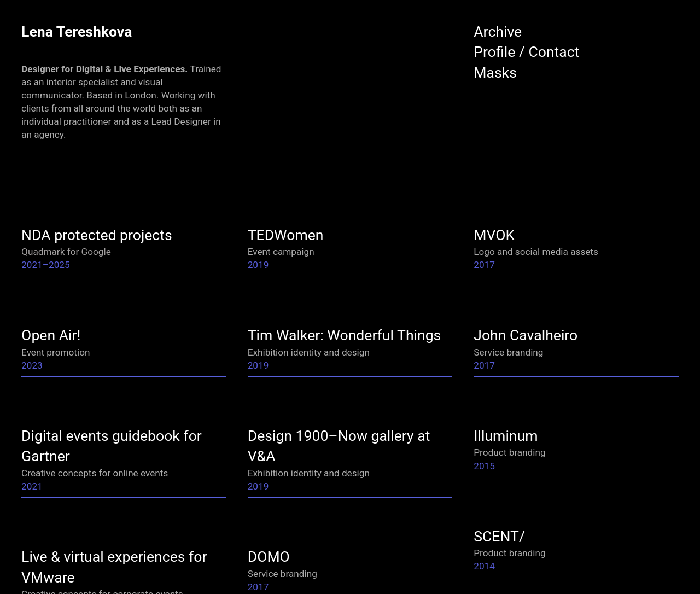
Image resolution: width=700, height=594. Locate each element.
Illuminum (506, 436)
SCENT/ (499, 536)
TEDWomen (286, 235)
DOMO (269, 557)
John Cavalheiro (526, 335)
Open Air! (51, 335)
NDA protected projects (97, 235)
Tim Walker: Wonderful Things (345, 335)
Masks (495, 72)
